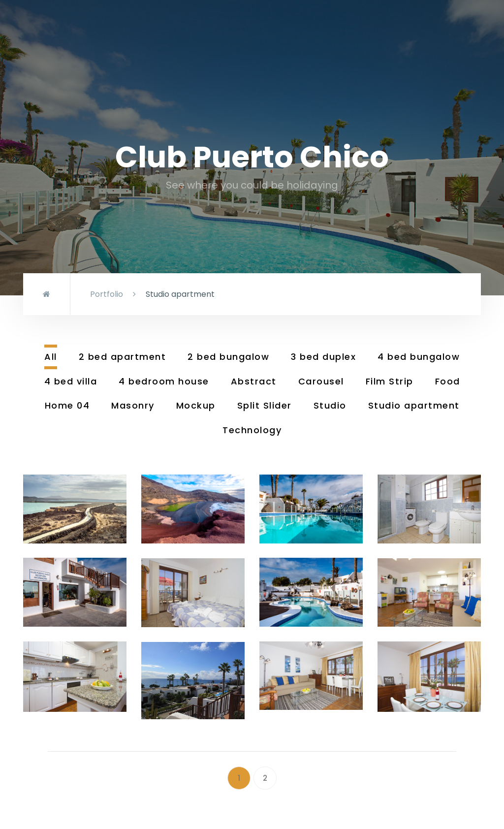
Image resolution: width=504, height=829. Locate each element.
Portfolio (107, 294)
